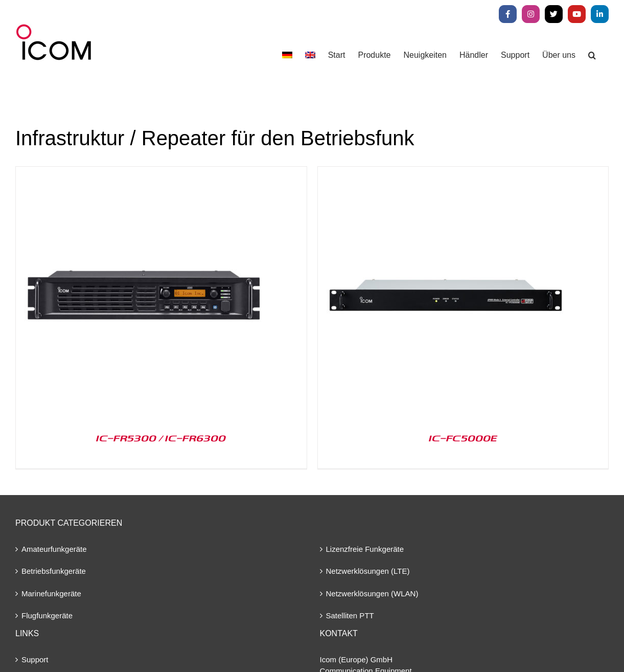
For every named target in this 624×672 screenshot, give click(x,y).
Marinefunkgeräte (51, 593)
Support (35, 659)
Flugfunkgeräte (47, 615)
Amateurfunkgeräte (54, 549)
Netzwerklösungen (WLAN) (372, 593)
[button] (592, 55)
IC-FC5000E (463, 438)
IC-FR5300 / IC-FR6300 (161, 438)
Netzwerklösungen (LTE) (368, 571)
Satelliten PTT (350, 615)
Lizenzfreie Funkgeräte (365, 549)
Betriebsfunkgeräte (54, 571)
